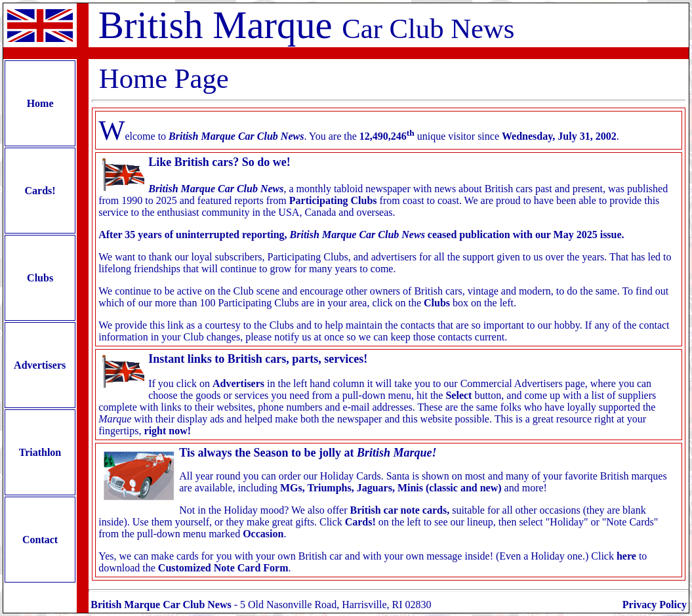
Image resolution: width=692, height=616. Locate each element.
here (626, 556)
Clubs (40, 278)
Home (40, 103)
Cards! (40, 191)
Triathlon (40, 452)
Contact (40, 540)
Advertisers (40, 365)
